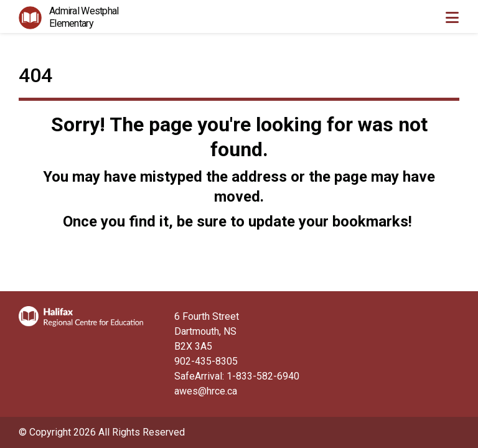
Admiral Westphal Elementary (84, 17)
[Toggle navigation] (452, 17)
